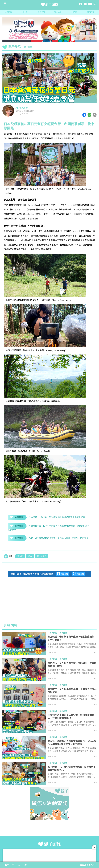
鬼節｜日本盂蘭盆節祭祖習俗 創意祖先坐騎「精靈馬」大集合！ (59, 538)
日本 (30, 556)
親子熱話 (8, 14)
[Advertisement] (49, 598)
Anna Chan (22, 108)
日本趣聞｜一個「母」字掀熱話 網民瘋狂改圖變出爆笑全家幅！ (58, 517)
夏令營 (20, 556)
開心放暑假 (42, 556)
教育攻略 (41, 14)
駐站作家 (91, 14)
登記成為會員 (87, 865)
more (95, 652)
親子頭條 (63, 574)
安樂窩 (74, 14)
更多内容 (10, 626)
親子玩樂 (58, 14)
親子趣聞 (28, 47)
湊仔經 (25, 14)
